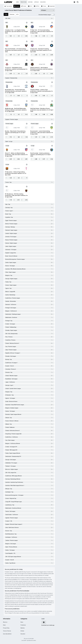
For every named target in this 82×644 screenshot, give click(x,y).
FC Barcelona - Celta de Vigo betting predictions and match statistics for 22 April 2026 (16, 173)
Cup (7, 186)
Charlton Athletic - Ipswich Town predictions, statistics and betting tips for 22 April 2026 (42, 91)
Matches (30, 2)
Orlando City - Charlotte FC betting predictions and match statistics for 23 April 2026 (41, 50)
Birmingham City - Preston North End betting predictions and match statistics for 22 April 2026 (16, 91)
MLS (7, 23)
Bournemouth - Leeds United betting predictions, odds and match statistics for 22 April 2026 (42, 133)
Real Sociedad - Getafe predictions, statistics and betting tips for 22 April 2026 (40, 155)
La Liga (7, 146)
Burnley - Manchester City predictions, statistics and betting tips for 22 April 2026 (15, 133)
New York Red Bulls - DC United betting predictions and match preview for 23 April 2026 (17, 50)
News (18, 2)
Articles (36, 2)
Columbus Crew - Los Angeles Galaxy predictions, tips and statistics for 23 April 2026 (16, 32)
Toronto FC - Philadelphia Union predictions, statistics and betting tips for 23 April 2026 (16, 69)
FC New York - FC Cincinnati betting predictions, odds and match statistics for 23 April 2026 (42, 32)
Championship (9, 82)
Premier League (9, 124)
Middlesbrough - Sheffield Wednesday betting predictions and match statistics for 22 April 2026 (16, 110)
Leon (43, 619)
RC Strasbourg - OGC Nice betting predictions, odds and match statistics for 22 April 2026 (16, 195)
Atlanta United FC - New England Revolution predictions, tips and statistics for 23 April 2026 (42, 69)
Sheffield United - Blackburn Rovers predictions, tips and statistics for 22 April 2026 (42, 110)
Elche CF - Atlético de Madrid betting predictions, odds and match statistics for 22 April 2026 (16, 155)
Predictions (24, 2)
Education (43, 2)
